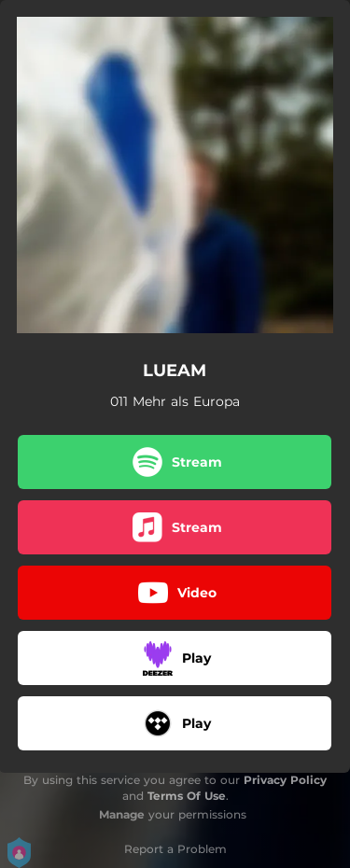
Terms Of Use (187, 796)
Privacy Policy (285, 780)
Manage (122, 814)
